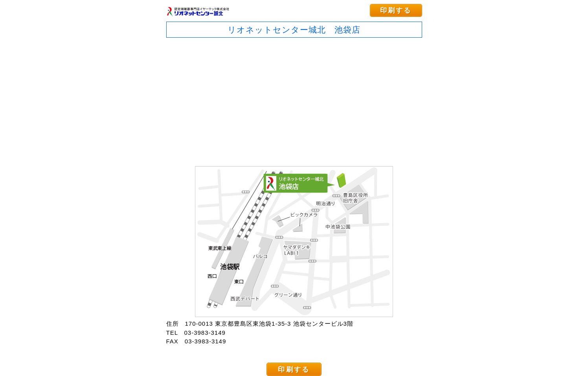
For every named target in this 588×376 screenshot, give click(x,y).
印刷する (396, 10)
